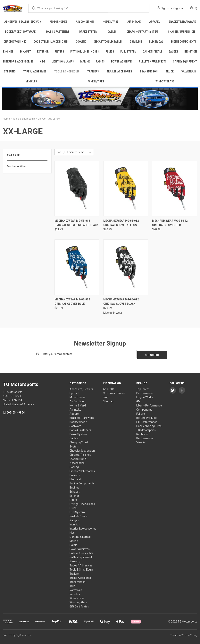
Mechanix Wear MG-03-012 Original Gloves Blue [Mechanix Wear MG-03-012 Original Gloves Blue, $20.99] (72, 302)
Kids (43, 62)
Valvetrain (189, 71)
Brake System (88, 32)
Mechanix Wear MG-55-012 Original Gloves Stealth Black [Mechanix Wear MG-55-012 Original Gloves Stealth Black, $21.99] (76, 223)
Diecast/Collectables (108, 42)
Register (178, 8)
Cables (112, 32)
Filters (59, 52)
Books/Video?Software (20, 32)
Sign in (165, 8)
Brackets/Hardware (82, 417)
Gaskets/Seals (153, 52)
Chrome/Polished (15, 42)
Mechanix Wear (17, 166)
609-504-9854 (16, 411)
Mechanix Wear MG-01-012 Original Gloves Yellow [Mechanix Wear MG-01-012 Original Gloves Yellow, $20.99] (121, 223)
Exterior (43, 52)
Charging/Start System (142, 32)
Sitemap (108, 400)
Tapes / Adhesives (35, 71)
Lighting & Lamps (63, 62)
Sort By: (61, 152)
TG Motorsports (146, 429)
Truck (170, 71)
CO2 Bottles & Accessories (51, 42)
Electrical (156, 42)
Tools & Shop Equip (67, 71)
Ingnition (75, 523)
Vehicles (31, 81)
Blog (106, 396)
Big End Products (147, 417)
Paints (100, 62)
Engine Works (145, 396)
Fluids (110, 52)
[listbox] (80, 152)
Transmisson (149, 71)
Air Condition (85, 22)
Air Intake (134, 22)
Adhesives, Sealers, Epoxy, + (23, 22)
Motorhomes (58, 22)
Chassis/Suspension (82, 449)
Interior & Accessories (18, 62)
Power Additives (122, 62)
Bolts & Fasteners (57, 32)
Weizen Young (189, 634)
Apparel (155, 22)
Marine (85, 62)
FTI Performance (147, 421)
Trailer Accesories (119, 71)
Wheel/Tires (96, 81)
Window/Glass (78, 601)
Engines (8, 52)
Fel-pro (141, 413)
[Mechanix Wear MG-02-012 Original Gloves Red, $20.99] (175, 189)
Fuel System (128, 52)
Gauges (173, 52)
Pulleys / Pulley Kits (153, 62)
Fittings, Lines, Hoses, (85, 52)
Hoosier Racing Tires (149, 425)
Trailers (93, 71)
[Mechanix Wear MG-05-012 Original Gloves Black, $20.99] (126, 267)
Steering (10, 71)
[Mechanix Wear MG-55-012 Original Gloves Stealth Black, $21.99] (77, 189)
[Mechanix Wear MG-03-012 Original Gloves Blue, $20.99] (77, 267)
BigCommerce (24, 634)
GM (138, 400)
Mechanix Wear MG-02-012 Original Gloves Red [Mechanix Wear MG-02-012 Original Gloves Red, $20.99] (170, 223)
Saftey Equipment (185, 62)
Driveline (136, 42)
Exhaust (25, 52)
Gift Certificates (79, 605)
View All (141, 441)
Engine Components (82, 482)
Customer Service (114, 392)
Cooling (81, 42)
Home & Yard (111, 22)
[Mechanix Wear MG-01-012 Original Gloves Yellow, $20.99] (126, 189)
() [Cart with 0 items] (193, 8)
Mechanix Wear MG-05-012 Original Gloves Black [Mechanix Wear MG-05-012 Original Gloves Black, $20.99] (121, 302)
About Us (109, 388)
